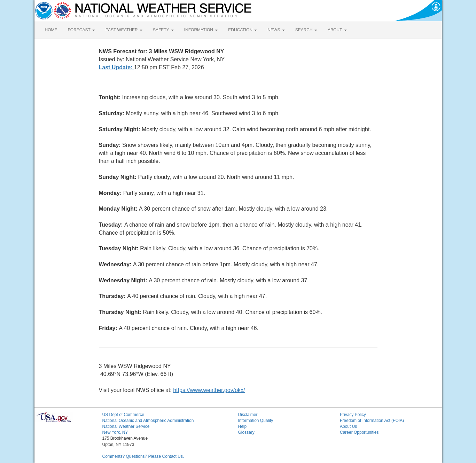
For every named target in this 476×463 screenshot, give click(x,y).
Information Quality (256, 421)
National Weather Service (126, 426)
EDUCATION (243, 30)
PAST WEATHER (124, 30)
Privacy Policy (353, 415)
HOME (51, 30)
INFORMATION (201, 30)
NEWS (276, 30)
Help (243, 426)
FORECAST (81, 30)
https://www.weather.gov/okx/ (209, 390)
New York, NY (115, 432)
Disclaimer (248, 415)
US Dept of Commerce (123, 415)
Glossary (246, 432)
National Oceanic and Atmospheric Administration (148, 421)
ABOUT (337, 30)
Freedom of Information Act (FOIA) (372, 421)
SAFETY (163, 30)
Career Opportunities (359, 432)
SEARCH (306, 30)
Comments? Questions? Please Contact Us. (143, 456)
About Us (348, 426)
